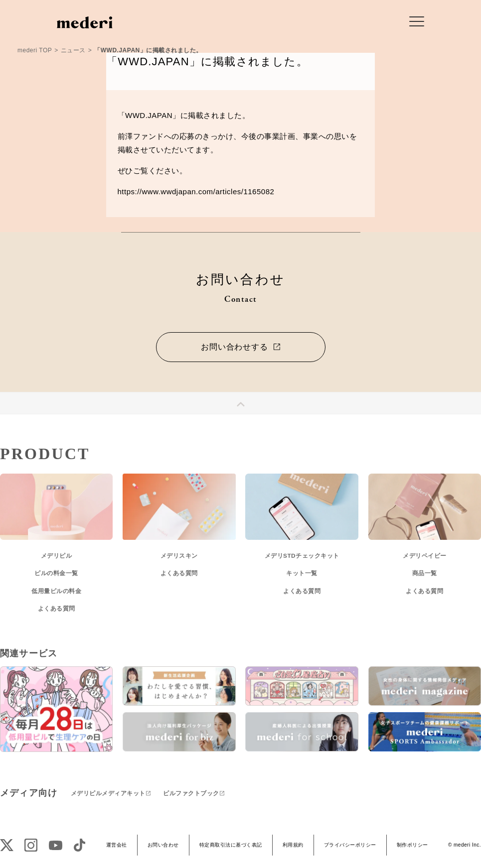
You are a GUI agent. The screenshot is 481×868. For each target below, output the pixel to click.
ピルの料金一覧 (56, 573)
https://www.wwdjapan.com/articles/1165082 (196, 191)
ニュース (73, 50)
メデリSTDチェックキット (302, 556)
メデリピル (57, 556)
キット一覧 (302, 573)
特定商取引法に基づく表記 (231, 845)
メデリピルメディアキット (108, 793)
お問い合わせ (163, 845)
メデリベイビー (425, 556)
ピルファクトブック (191, 793)
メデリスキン (179, 556)
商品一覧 (425, 573)
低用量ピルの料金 (56, 591)
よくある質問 (57, 609)
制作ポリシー (412, 845)
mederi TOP (35, 50)
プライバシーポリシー (350, 845)
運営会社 (117, 845)
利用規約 (293, 845)
